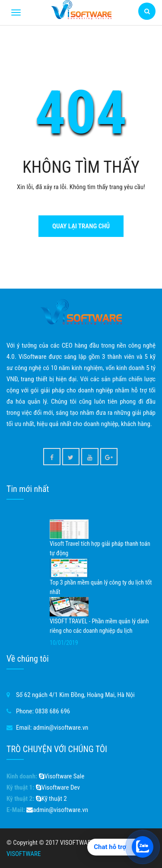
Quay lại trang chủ (81, 226)
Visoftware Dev (58, 787)
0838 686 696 (52, 711)
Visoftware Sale (62, 776)
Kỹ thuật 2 (51, 799)
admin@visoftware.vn (61, 728)
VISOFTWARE (24, 854)
